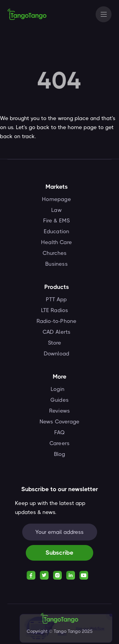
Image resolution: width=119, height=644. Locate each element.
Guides (59, 400)
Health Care (57, 242)
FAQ (60, 432)
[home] (27, 14)
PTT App (56, 299)
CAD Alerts (57, 332)
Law (57, 210)
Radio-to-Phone (57, 321)
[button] (104, 14)
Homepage (56, 199)
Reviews (59, 411)
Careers (59, 443)
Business (56, 264)
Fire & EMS (57, 221)
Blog (60, 454)
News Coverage (59, 422)
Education (57, 231)
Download (57, 354)
